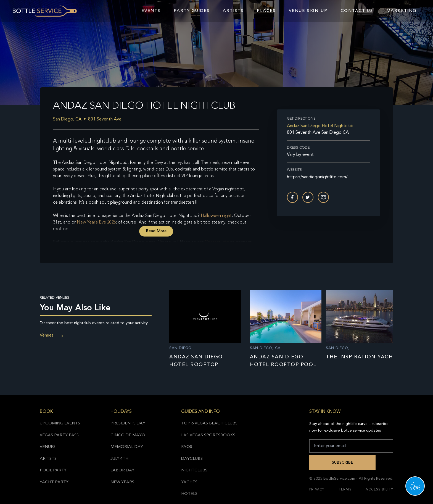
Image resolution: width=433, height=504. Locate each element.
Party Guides (192, 11)
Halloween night (216, 216)
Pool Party (53, 470)
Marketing (401, 11)
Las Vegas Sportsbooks (208, 435)
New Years (122, 482)
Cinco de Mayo (128, 435)
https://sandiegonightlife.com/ (317, 177)
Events (151, 11)
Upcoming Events (60, 423)
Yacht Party (54, 482)
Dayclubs (192, 459)
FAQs (187, 447)
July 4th (119, 459)
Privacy (317, 490)
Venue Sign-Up (308, 11)
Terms (345, 490)
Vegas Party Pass (59, 435)
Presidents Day (128, 423)
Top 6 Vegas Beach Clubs (209, 423)
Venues (52, 335)
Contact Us (357, 11)
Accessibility (379, 490)
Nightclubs (194, 470)
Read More (156, 231)
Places (266, 11)
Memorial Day (127, 447)
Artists (233, 11)
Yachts (189, 482)
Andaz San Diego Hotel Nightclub (320, 126)
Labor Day (122, 470)
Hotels (189, 494)
